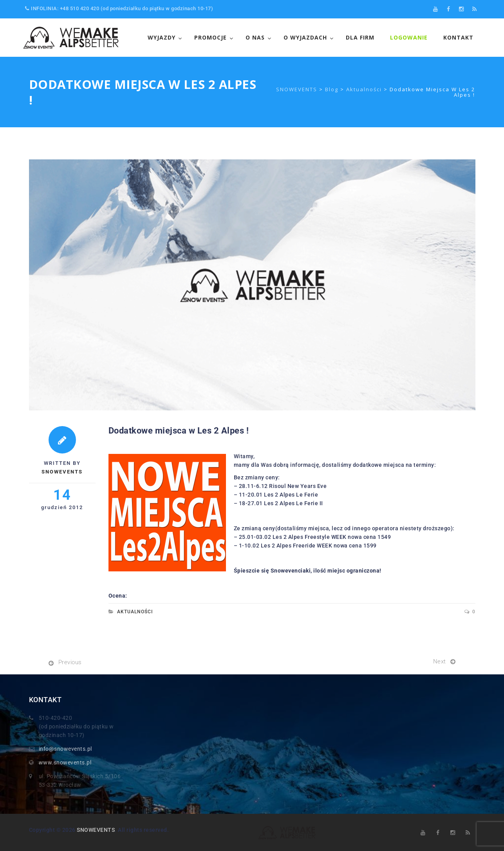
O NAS (255, 37)
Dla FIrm (360, 37)
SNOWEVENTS (96, 830)
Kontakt (458, 37)
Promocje (210, 37)
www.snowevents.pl (65, 762)
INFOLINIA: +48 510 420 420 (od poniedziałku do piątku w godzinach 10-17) (119, 8)
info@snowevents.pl (65, 749)
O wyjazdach (305, 37)
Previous (70, 662)
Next (440, 661)
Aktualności (135, 612)
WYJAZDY (162, 37)
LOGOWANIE (409, 37)
